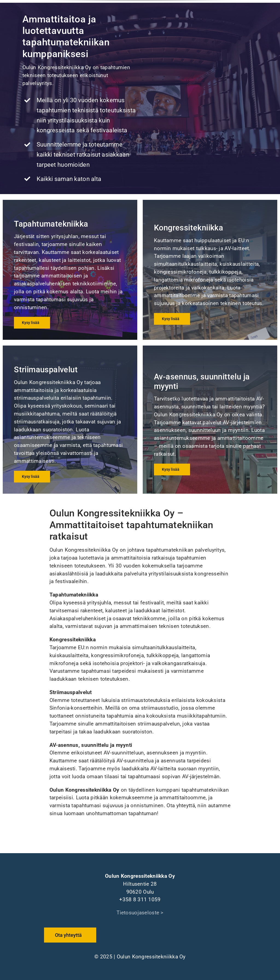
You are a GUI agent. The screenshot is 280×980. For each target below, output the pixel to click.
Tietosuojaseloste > (140, 913)
